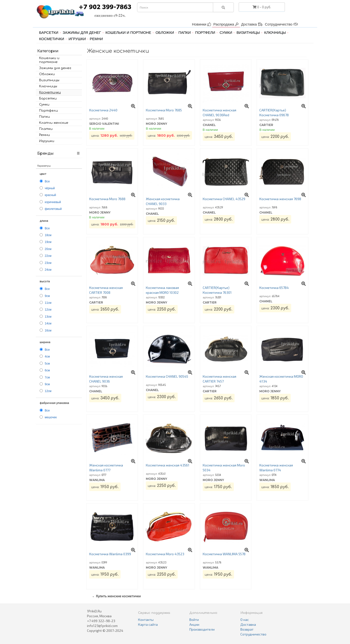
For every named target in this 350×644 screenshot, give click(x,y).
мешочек (51, 417)
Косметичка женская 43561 (168, 465)
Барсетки (49, 32)
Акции (194, 624)
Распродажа (226, 24)
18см (48, 235)
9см (47, 296)
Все (47, 181)
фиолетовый (53, 209)
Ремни (96, 39)
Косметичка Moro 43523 (165, 554)
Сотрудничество (281, 24)
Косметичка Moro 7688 (107, 199)
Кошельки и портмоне (128, 32)
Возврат (247, 629)
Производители (202, 629)
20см (48, 249)
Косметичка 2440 (103, 110)
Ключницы (275, 32)
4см (47, 357)
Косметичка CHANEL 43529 (224, 199)
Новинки (201, 24)
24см (48, 270)
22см (48, 256)
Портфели (205, 32)
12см (48, 310)
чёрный (50, 188)
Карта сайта (148, 624)
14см (48, 323)
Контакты (146, 620)
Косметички (52, 39)
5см (47, 364)
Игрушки (77, 39)
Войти (194, 620)
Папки (185, 32)
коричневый (53, 202)
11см (48, 303)
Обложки (165, 32)
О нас (245, 620)
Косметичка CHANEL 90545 (167, 376)
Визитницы (248, 32)
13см (48, 317)
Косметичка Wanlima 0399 (110, 554)
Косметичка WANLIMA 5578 (224, 554)
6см (47, 370)
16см (48, 331)
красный (50, 195)
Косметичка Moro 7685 (164, 110)
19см (48, 242)
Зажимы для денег (82, 32)
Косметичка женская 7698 (280, 199)
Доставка (252, 24)
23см (48, 263)
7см (47, 377)
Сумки (226, 32)
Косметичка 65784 (274, 288)
